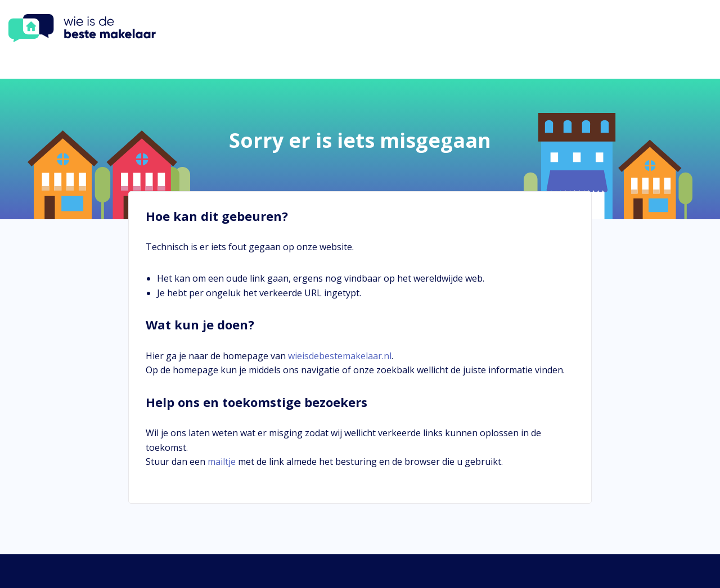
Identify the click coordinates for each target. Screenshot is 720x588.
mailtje (222, 462)
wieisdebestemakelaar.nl (340, 356)
